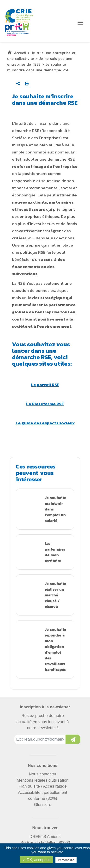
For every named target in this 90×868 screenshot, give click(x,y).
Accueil (20, 53)
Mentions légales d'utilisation (43, 780)
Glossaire (43, 805)
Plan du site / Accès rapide (42, 786)
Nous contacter (42, 774)
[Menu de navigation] (80, 23)
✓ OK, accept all (36, 860)
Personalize (66, 860)
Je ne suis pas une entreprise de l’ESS (40, 61)
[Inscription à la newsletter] (73, 739)
